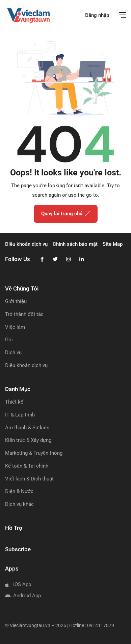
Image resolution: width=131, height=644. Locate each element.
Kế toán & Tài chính (27, 466)
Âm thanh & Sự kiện (27, 428)
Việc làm (15, 327)
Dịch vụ (13, 352)
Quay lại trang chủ (66, 214)
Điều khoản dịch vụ (26, 365)
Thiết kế (14, 402)
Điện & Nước (19, 491)
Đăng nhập (97, 15)
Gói (9, 340)
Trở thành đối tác (24, 314)
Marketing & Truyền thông (34, 453)
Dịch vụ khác (19, 504)
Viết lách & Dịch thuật (29, 479)
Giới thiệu (16, 301)
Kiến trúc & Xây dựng (28, 440)
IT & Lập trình (20, 415)
